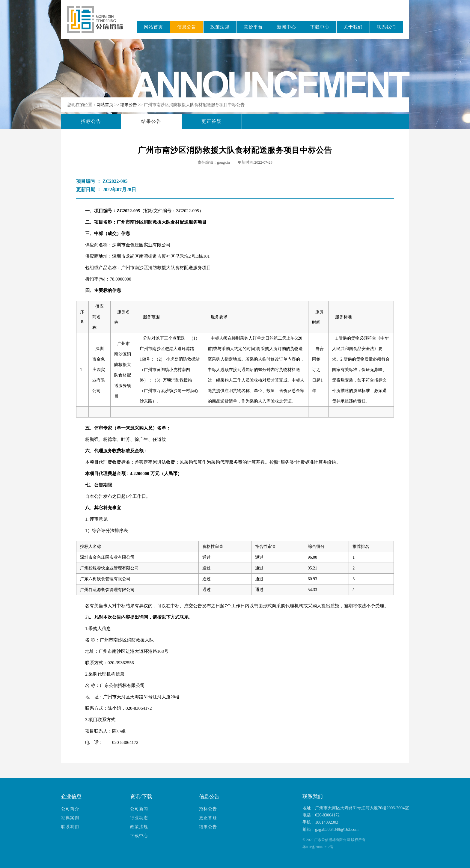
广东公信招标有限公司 (98, 24)
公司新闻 (139, 809)
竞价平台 (253, 27)
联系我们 (386, 27)
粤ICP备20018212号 (318, 847)
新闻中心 (287, 27)
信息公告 (187, 27)
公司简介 (70, 809)
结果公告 (129, 105)
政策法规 (220, 27)
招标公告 (91, 121)
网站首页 (153, 27)
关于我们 (353, 27)
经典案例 (70, 818)
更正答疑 (212, 121)
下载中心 (320, 27)
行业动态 (139, 818)
